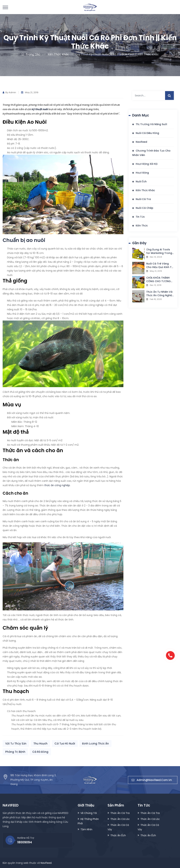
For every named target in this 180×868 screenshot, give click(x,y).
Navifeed (141, 142)
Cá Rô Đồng (40, 752)
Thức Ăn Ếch (118, 835)
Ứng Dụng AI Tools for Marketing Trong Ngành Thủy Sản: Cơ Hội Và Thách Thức (159, 251)
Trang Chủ (31, 54)
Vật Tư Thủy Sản (16, 744)
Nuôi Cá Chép (144, 208)
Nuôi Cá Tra (143, 199)
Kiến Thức (142, 226)
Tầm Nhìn (86, 829)
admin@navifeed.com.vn (153, 780)
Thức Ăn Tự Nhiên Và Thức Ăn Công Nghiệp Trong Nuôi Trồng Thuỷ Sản (160, 294)
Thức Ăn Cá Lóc (120, 819)
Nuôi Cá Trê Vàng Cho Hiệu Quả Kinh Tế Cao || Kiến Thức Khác (160, 265)
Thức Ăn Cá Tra (120, 813)
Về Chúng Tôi (89, 813)
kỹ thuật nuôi (40, 109)
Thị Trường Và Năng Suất (151, 124)
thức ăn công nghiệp (57, 485)
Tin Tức (140, 217)
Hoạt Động (142, 173)
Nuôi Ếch (141, 181)
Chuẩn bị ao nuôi (24, 240)
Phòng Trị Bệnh (15, 752)
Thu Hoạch (40, 744)
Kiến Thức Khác (58, 54)
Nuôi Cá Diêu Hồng (147, 133)
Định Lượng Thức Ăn (95, 744)
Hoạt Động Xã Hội (147, 164)
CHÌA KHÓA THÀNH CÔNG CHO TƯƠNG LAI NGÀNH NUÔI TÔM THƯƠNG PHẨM (160, 279)
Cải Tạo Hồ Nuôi (65, 744)
